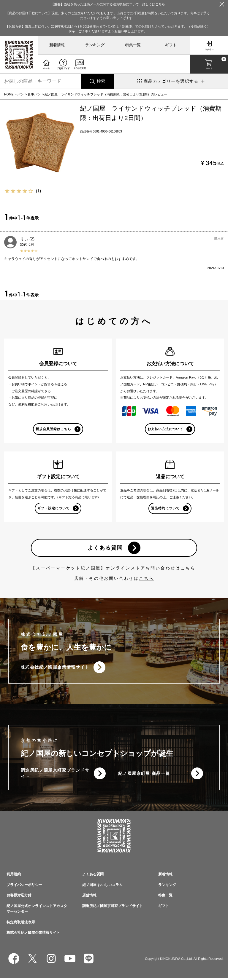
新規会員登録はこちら (54, 429)
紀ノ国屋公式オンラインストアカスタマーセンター (37, 910)
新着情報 (57, 45)
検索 (101, 81)
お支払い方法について (166, 429)
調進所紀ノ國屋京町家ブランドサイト (53, 775)
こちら (146, 579)
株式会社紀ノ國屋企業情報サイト (55, 668)
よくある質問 (105, 548)
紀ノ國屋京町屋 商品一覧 (144, 775)
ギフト (171, 45)
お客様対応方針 (19, 897)
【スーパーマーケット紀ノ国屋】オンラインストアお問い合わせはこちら (113, 569)
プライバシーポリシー (24, 886)
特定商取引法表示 (21, 924)
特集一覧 (133, 45)
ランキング (95, 45)
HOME (9, 94)
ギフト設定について (53, 508)
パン (20, 94)
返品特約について (165, 508)
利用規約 (14, 876)
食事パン (34, 94)
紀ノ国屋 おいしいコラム (102, 886)
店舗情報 (89, 897)
